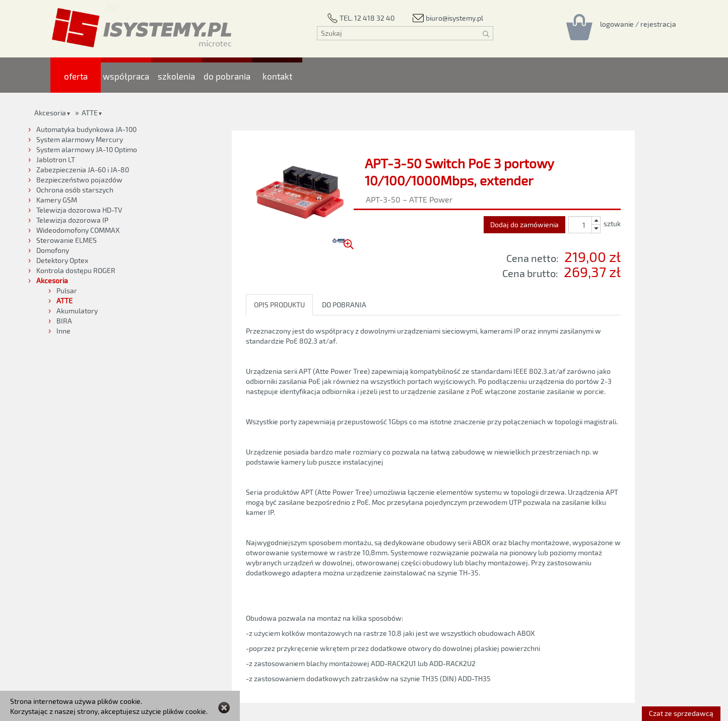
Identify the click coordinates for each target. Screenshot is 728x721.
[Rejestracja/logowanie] (638, 24)
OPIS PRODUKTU (279, 305)
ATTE (90, 113)
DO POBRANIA (344, 305)
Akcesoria (50, 113)
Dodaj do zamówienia (524, 224)
